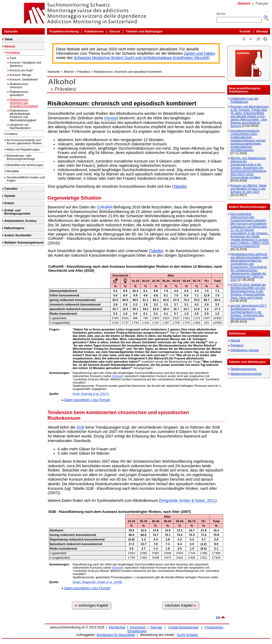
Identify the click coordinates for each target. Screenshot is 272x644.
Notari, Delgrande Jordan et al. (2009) (98, 582)
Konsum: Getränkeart (24, 79)
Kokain (9, 203)
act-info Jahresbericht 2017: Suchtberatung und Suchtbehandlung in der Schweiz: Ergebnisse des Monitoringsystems (249, 312)
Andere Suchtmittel (18, 235)
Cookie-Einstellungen (183, 627)
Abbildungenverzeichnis (246, 374)
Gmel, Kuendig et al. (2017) (91, 394)
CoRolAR (105, 207)
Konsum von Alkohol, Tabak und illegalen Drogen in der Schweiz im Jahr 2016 (249, 189)
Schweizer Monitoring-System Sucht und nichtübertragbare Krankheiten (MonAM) (142, 58)
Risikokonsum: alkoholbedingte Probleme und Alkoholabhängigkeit (23, 115)
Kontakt (245, 31)
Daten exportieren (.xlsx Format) (87, 400)
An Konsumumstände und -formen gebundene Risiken (25, 142)
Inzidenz (12, 134)
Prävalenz (13, 52)
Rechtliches (117, 627)
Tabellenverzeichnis (243, 369)
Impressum (138, 627)
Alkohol (10, 46)
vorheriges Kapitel (92, 605)
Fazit (13, 58)
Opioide (10, 196)
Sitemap (262, 31)
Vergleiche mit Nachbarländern (20, 126)
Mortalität (13, 171)
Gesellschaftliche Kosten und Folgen (26, 179)
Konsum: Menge (20, 75)
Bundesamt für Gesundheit (116, 635)
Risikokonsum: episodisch (19, 93)
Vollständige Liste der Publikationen (245, 100)
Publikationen (94, 31)
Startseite (11, 31)
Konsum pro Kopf (21, 70)
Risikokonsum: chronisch (19, 86)
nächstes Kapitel (181, 605)
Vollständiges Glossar (245, 350)
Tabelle (179, 186)
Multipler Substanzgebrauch (24, 242)
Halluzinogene (14, 228)
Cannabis (11, 189)
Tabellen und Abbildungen (144, 31)
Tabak (8, 39)
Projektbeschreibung (64, 31)
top (218, 617)
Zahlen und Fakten (200, 53)
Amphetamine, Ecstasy (20, 221)
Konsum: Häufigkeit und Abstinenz (25, 64)
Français (262, 3)
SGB (80, 427)
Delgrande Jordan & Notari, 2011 (188, 501)
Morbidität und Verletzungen (25, 165)
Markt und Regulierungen (23, 149)
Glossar (115, 31)
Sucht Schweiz (187, 635)
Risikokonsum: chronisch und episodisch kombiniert (24, 103)
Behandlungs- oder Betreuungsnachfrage (21, 157)
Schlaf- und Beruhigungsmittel (17, 212)
